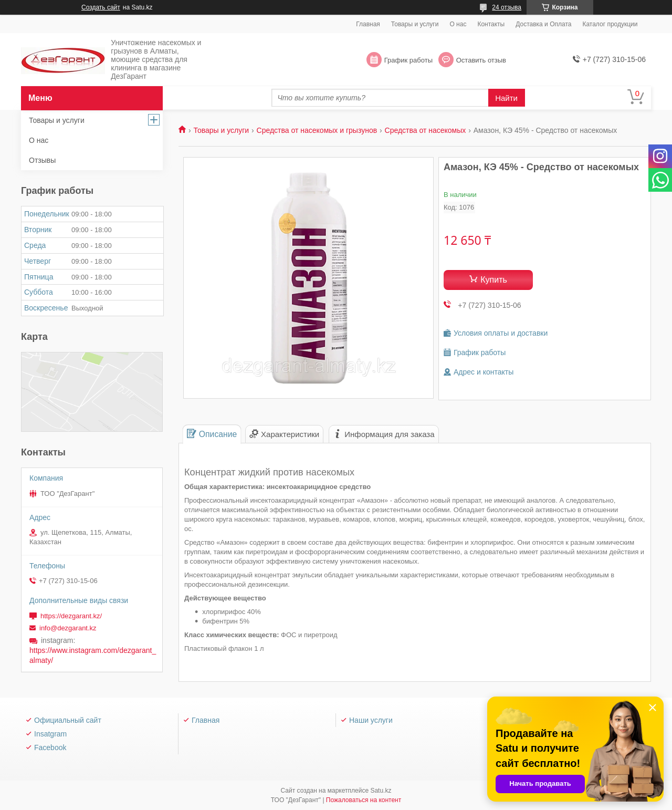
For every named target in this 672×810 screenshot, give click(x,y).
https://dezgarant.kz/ (71, 616)
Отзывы (42, 160)
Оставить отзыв (481, 60)
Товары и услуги (415, 24)
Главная (368, 24)
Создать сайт (101, 7)
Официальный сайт (68, 720)
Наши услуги (371, 720)
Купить (494, 280)
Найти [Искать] (506, 98)
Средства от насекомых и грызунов (317, 130)
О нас (458, 24)
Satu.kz (381, 791)
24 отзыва (507, 7)
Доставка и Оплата (543, 24)
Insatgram (50, 734)
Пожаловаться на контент (364, 800)
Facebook (50, 747)
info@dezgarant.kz (68, 628)
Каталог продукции (610, 24)
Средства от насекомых (426, 130)
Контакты (491, 24)
